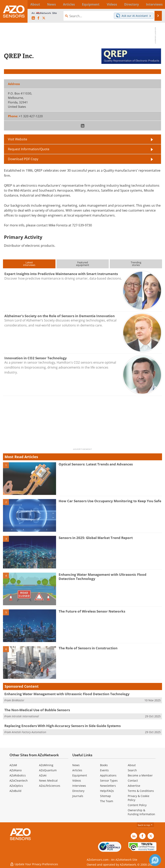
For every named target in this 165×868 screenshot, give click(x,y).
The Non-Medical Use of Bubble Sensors (37, 710)
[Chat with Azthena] (155, 860)
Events (104, 770)
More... (157, 4)
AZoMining (46, 765)
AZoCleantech (19, 781)
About (132, 765)
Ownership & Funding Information (141, 812)
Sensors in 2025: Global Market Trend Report (96, 538)
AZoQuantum (48, 770)
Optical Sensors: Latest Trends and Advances (96, 464)
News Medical (48, 781)
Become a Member (140, 775)
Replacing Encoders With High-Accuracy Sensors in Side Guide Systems (62, 726)
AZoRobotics (18, 775)
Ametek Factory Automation (29, 732)
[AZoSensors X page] (44, 18)
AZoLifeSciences (50, 786)
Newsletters (108, 786)
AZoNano (16, 770)
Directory (78, 791)
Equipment (80, 775)
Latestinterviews (29, 264)
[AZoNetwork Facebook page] (38, 18)
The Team (107, 801)
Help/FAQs (107, 791)
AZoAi (43, 775)
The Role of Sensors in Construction (88, 648)
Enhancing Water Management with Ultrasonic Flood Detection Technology (103, 576)
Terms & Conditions (141, 791)
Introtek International (25, 716)
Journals (78, 796)
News (76, 765)
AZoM (13, 765)
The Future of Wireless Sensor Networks (92, 611)
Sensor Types (109, 781)
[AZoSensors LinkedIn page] (33, 18)
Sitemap (105, 796)
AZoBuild (15, 791)
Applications (108, 775)
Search (132, 770)
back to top (145, 825)
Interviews (79, 786)
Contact (133, 781)
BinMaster (18, 700)
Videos (77, 781)
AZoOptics (16, 786)
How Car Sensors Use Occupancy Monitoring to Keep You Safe (110, 501)
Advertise (134, 786)
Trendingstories (136, 264)
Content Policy (137, 805)
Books (104, 765)
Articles (77, 770)
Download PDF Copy (23, 159)
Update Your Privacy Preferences (34, 863)
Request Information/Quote (29, 149)
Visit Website (18, 139)
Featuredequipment (83, 264)
